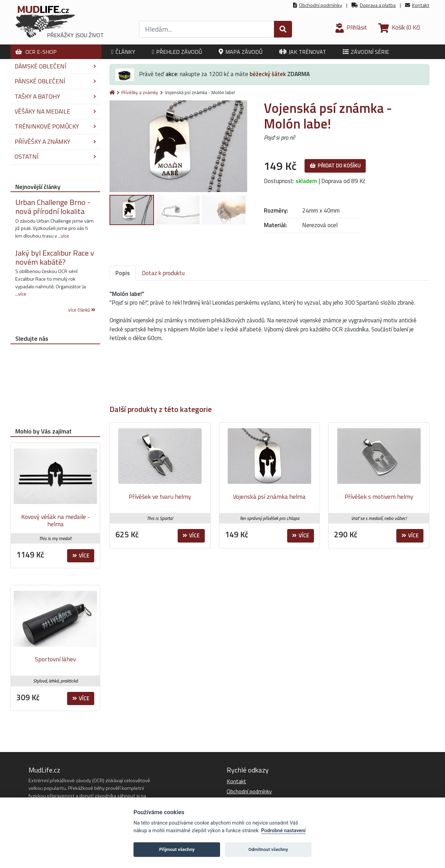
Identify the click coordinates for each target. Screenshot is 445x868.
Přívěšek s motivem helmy (379, 497)
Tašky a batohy (55, 96)
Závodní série (366, 52)
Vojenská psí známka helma (269, 497)
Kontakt (421, 5)
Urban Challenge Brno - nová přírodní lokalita (53, 207)
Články (123, 52)
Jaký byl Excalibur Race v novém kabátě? (55, 257)
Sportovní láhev (55, 659)
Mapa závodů (241, 52)
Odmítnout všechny (268, 849)
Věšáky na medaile (55, 111)
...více (64, 236)
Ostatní (55, 156)
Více (191, 535)
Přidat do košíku (335, 166)
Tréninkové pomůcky (55, 126)
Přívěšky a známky (140, 92)
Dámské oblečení (55, 66)
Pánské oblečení (55, 81)
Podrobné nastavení (283, 831)
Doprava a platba (378, 5)
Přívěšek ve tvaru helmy (160, 497)
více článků (82, 310)
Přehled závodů (177, 52)
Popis (123, 273)
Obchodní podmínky (321, 5)
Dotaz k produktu (163, 273)
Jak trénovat (303, 52)
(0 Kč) (399, 27)
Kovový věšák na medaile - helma (55, 520)
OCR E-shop (36, 52)
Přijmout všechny (177, 849)
